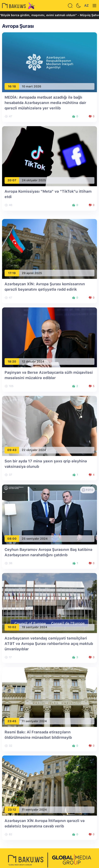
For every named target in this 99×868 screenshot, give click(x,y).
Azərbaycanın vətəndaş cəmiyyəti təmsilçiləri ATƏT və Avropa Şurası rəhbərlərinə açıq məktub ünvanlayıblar (49, 644)
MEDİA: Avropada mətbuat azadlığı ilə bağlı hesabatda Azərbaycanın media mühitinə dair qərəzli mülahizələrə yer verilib (45, 103)
